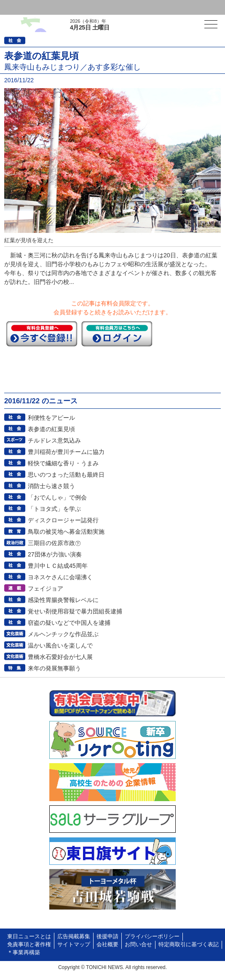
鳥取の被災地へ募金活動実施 (66, 532)
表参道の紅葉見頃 (51, 429)
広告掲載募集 (74, 937)
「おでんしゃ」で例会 (57, 497)
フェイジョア (46, 589)
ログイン (24, 7)
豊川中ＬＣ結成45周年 (58, 566)
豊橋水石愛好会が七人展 (60, 657)
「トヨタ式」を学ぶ (54, 509)
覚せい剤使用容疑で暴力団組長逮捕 (75, 611)
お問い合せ (138, 945)
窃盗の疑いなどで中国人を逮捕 (69, 623)
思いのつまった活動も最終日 (66, 475)
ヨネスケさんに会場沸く (60, 577)
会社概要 (107, 945)
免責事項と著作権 (29, 945)
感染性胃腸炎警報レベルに (63, 600)
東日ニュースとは (29, 937)
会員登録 (65, 7)
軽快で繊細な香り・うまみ (63, 463)
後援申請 (107, 937)
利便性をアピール (51, 418)
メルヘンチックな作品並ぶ (63, 634)
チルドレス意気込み (54, 440)
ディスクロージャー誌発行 (63, 520)
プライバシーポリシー (152, 937)
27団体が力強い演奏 (55, 554)
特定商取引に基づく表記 (189, 945)
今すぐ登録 (42, 334)
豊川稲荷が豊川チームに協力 (66, 452)
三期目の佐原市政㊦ (54, 543)
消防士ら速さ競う (51, 486)
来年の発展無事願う (54, 668)
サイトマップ (74, 945)
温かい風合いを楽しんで (60, 645)
